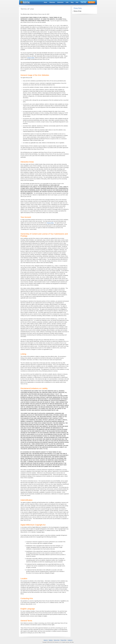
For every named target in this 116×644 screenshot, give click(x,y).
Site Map (72, 642)
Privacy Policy (31, 58)
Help (77, 2)
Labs (67, 2)
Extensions (60, 2)
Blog (72, 2)
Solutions (51, 640)
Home (45, 2)
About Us (46, 640)
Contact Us (70, 640)
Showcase (52, 2)
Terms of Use (77, 11)
